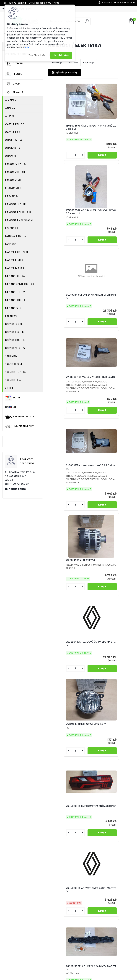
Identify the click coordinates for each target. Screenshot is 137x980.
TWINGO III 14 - (14, 380)
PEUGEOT (14, 74)
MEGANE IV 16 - (14, 308)
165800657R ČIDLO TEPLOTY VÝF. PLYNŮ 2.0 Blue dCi (68, 128)
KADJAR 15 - (12, 196)
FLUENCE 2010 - (14, 188)
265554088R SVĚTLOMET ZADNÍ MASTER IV (110, 578)
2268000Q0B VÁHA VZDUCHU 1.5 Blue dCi (112, 215)
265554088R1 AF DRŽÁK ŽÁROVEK (109, 662)
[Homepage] (3, 9)
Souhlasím (61, 55)
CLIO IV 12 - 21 (13, 148)
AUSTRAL (10, 116)
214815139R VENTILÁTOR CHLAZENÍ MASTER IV (65, 220)
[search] (87, 22)
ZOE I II (9, 388)
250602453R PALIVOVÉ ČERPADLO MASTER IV (65, 412)
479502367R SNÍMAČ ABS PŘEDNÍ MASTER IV (110, 748)
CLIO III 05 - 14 (14, 140)
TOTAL (13, 398)
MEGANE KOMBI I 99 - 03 (20, 284)
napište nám (17, 489)
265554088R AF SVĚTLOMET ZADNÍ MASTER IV (68, 664)
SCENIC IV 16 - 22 (15, 348)
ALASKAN (11, 100)
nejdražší (73, 63)
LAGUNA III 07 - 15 (16, 236)
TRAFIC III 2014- (14, 364)
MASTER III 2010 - (15, 260)
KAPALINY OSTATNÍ (20, 417)
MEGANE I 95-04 (15, 276)
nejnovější (89, 63)
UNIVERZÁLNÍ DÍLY (19, 426)
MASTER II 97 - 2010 (17, 252)
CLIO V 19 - (12, 156)
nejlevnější (57, 63)
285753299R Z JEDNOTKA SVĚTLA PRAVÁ (67, 747)
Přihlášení (107, 3)
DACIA (13, 84)
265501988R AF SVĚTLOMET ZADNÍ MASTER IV (111, 497)
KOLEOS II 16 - (13, 228)
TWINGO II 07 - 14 (15, 372)
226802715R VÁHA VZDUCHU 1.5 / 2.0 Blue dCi (68, 313)
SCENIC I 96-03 (14, 324)
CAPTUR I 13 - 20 (15, 124)
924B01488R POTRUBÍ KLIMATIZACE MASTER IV (87, 832)
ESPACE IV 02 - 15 (15, 164)
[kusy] (58, 158)
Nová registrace (126, 3)
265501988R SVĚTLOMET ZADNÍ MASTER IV (66, 496)
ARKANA (10, 108)
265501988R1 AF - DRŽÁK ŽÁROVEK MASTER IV (66, 578)
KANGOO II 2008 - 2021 (19, 212)
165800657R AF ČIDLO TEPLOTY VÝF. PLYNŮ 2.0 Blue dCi (111, 129)
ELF (11, 407)
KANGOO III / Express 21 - (20, 220)
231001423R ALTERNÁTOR (109, 316)
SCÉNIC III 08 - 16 (15, 340)
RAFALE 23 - (12, 316)
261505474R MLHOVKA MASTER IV (108, 411)
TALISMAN (11, 356)
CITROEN (14, 64)
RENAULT (14, 92)
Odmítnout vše (37, 55)
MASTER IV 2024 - (16, 268)
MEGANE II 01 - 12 (15, 292)
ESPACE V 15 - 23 (15, 172)
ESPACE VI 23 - (14, 180)
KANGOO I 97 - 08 (16, 204)
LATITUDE (11, 244)
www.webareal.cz (81, 977)
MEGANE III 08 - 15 (16, 300)
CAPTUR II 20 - (14, 132)
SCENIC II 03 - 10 (15, 332)
